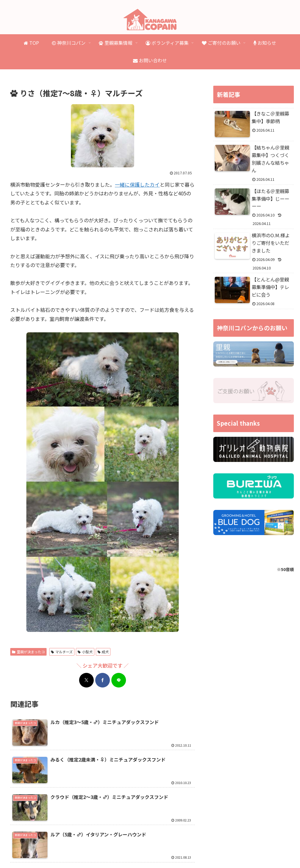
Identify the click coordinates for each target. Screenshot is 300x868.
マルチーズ (62, 652)
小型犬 (85, 652)
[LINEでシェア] (119, 680)
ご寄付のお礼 (261, 842)
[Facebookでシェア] (103, 680)
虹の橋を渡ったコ (152, 842)
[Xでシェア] (86, 680)
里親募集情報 (79, 842)
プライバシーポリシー (150, 850)
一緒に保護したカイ (137, 184)
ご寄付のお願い (228, 842)
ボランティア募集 (191, 842)
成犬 (103, 652)
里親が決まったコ (28, 652)
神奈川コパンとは (44, 842)
